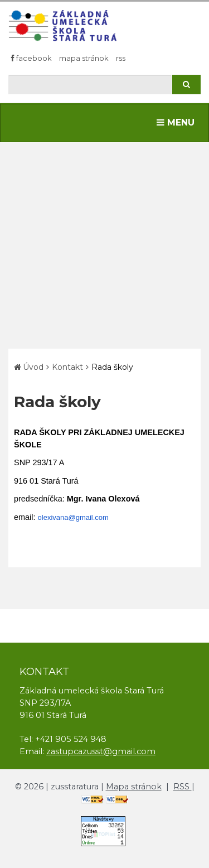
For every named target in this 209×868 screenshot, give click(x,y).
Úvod (33, 367)
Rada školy (112, 367)
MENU (178, 122)
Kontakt (67, 367)
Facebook (31, 58)
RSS (121, 58)
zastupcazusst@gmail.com (101, 751)
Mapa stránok (84, 58)
